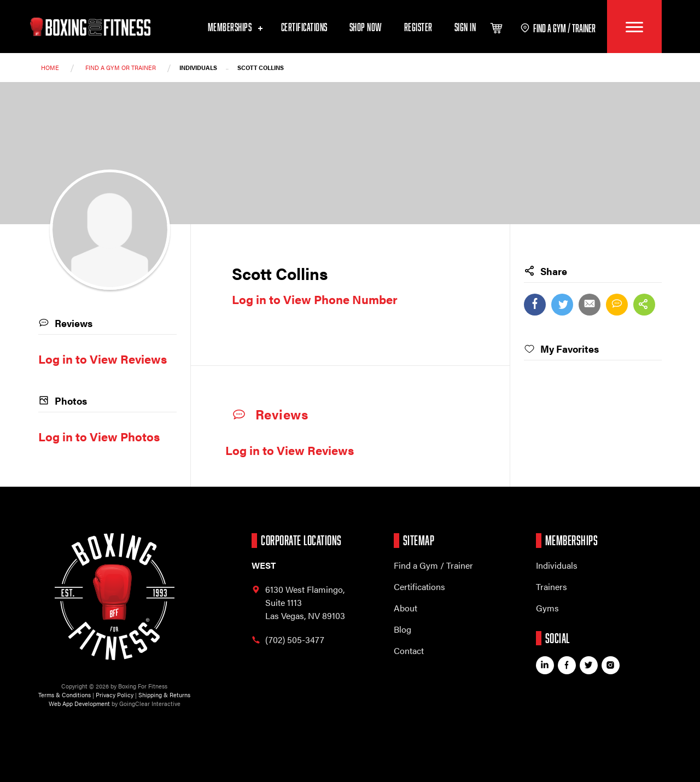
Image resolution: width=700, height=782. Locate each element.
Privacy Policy (115, 695)
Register (418, 27)
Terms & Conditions (65, 695)
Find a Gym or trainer (121, 68)
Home (50, 68)
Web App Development (79, 704)
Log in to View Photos (99, 436)
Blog (402, 629)
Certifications (304, 27)
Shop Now (366, 27)
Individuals (557, 565)
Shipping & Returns (164, 695)
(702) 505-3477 (288, 640)
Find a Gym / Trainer (433, 565)
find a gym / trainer (558, 28)
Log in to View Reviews (290, 450)
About (406, 608)
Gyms (547, 608)
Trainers (552, 586)
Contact (409, 650)
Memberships (234, 27)
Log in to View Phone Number (315, 299)
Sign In (465, 27)
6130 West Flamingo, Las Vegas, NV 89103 (298, 602)
